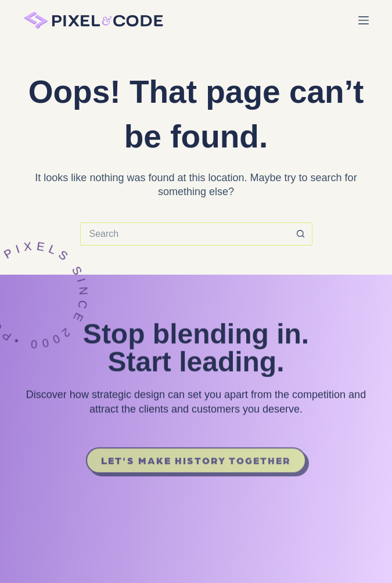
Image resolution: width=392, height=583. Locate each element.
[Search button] (301, 234)
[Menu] (364, 20)
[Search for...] (185, 234)
